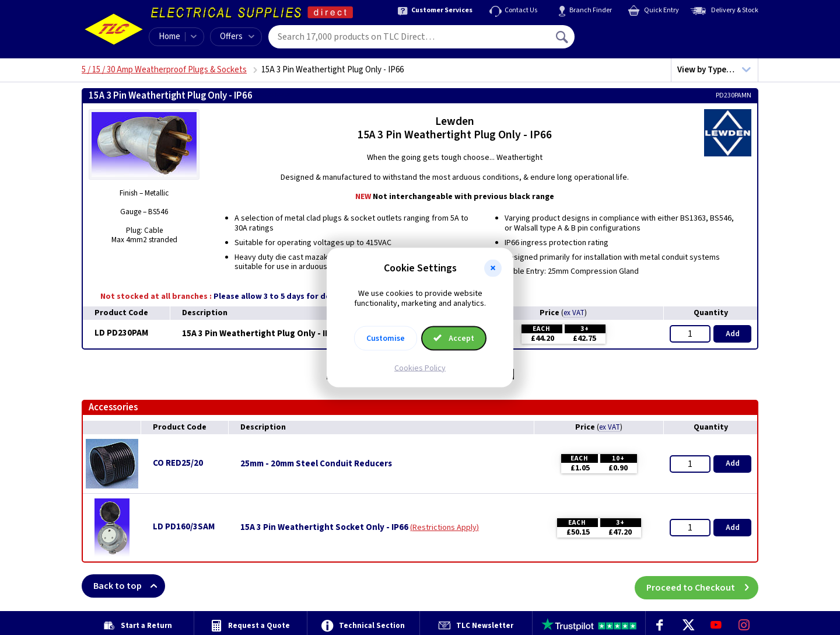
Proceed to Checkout (702, 586)
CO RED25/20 (178, 463)
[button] (493, 268)
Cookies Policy (420, 368)
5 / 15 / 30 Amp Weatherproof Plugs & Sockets (164, 70)
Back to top (129, 586)
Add (733, 334)
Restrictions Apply (444, 528)
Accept (454, 338)
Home (169, 36)
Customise (386, 338)
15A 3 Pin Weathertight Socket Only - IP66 (324, 528)
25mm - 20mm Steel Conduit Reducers (316, 464)
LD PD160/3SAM (184, 527)
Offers (237, 36)
